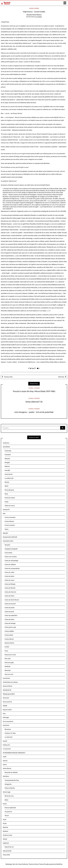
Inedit (5, 757)
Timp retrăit (6, 855)
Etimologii (6, 717)
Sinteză (5, 839)
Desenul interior (9, 643)
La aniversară (9, 737)
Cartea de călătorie (10, 564)
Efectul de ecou (9, 796)
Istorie (5, 765)
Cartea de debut (9, 576)
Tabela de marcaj (10, 506)
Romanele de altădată (11, 772)
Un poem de (8, 812)
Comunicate (6, 678)
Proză (5, 819)
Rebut (6, 800)
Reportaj (5, 827)
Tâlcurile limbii (7, 851)
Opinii (6, 486)
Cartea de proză (9, 612)
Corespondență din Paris (12, 780)
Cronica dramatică (10, 517)
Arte (4, 513)
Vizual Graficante (23, 864)
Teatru (7, 529)
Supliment (6, 843)
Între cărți (8, 659)
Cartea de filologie (10, 584)
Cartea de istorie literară (12, 600)
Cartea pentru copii (10, 627)
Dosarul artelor (7, 710)
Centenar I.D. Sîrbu (10, 733)
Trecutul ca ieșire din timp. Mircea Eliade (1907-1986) (34, 391)
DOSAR (5, 706)
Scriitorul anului (7, 835)
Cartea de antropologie (11, 561)
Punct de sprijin (9, 663)
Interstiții (7, 470)
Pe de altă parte (9, 490)
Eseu (4, 714)
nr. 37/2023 (39, 17)
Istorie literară (34, 8)
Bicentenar (8, 729)
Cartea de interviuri (10, 592)
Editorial (7, 466)
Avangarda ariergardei (11, 549)
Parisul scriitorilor (10, 788)
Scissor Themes (39, 864)
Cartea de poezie (10, 608)
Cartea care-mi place (11, 557)
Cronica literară (9, 639)
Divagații (7, 462)
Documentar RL (7, 702)
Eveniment (6, 725)
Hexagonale (8, 784)
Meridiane (6, 776)
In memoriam (7, 749)
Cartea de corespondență (12, 568)
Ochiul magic (7, 792)
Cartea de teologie (10, 623)
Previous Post (8, 377)
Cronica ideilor (9, 635)
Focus (6, 651)
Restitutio (7, 666)
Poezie (5, 804)
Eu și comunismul (8, 721)
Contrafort (8, 455)
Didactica (7, 459)
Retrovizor (8, 670)
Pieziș (6, 494)
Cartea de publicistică (11, 615)
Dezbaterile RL (7, 690)
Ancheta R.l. (6, 510)
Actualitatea (6, 447)
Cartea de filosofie (10, 588)
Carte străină (8, 553)
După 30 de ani (9, 847)
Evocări (5, 741)
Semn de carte (9, 674)
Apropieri (7, 545)
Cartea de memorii (10, 604)
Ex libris (7, 647)
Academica (6, 443)
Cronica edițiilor (9, 631)
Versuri (7, 816)
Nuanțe (7, 482)
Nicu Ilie (15, 864)
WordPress (59, 864)
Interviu (5, 761)
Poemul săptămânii (10, 808)
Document (6, 698)
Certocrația (8, 451)
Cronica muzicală (10, 525)
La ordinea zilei (9, 478)
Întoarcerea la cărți (10, 655)
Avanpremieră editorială (10, 537)
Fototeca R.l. (7, 745)
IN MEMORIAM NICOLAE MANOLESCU (14, 753)
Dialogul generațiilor (9, 694)
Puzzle (7, 502)
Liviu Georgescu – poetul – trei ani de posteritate (34, 412)
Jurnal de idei (9, 474)
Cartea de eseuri (9, 580)
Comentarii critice (8, 541)
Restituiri (6, 831)
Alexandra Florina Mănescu (34, 15)
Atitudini (5, 533)
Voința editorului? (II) (34, 402)
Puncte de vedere (10, 498)
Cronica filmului (9, 521)
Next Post (61, 377)
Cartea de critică (9, 572)
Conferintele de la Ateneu (10, 682)
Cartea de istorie (10, 596)
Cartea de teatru (9, 619)
